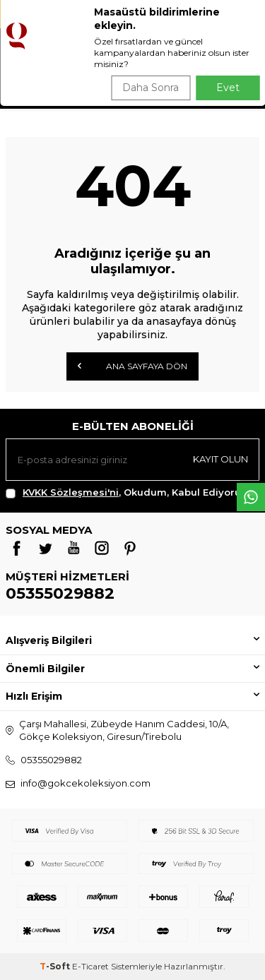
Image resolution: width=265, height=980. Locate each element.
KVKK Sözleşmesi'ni (71, 492)
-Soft (56, 966)
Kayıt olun (220, 459)
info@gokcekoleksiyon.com (86, 783)
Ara (234, 85)
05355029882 (60, 593)
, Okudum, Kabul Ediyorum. (129, 492)
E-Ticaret (90, 966)
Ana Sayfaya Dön (132, 366)
